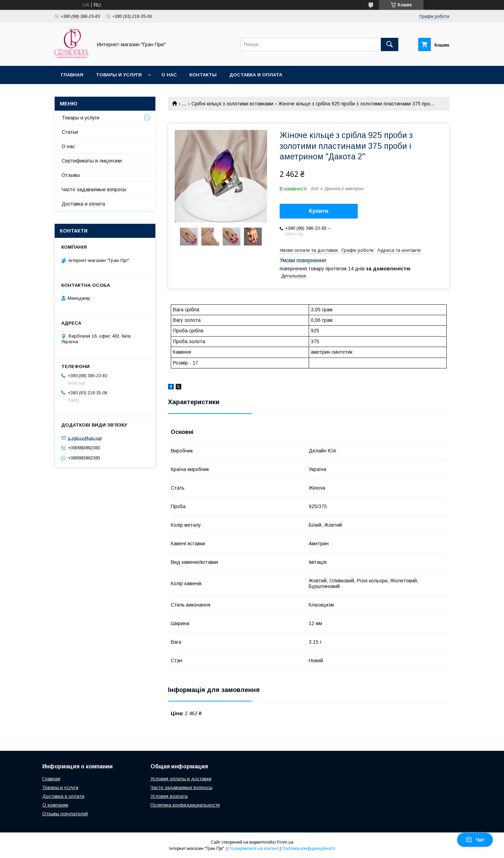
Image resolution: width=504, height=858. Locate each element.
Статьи (70, 132)
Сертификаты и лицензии (92, 161)
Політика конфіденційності (308, 849)
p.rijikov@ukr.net (85, 438)
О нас (169, 75)
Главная (72, 75)
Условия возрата (169, 796)
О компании (55, 805)
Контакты (203, 75)
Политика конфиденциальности (185, 805)
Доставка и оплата (256, 75)
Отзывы (71, 175)
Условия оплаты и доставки (181, 779)
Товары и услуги (119, 75)
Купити (319, 211)
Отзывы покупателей (65, 814)
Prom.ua (285, 842)
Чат (475, 840)
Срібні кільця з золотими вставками (232, 104)
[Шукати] (390, 44)
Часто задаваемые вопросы (94, 189)
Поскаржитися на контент (254, 849)
